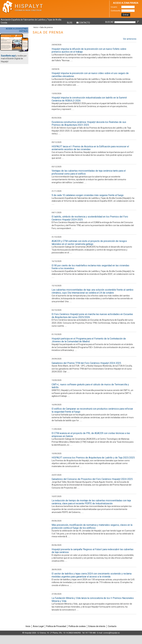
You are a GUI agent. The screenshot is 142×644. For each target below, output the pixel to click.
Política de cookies (77, 626)
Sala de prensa (46, 27)
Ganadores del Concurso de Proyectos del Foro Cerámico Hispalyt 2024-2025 (92, 479)
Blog (70, 23)
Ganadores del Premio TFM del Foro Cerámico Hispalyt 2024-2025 (86, 363)
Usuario (114, 7)
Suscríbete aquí (8, 56)
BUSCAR (109, 22)
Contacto (84, 23)
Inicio (36, 27)
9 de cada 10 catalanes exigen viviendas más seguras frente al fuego (88, 195)
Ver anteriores (130, 39)
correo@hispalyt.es (111, 633)
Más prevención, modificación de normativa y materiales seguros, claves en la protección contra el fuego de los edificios (92, 526)
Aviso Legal (38, 626)
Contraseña (116, 11)
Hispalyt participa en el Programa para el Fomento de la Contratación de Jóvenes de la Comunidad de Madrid (89, 340)
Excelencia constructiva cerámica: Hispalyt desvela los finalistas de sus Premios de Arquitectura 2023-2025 (89, 124)
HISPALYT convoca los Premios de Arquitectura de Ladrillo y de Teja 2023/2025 (93, 458)
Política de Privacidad (56, 626)
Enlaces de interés (97, 626)
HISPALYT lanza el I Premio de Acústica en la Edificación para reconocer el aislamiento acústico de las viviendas (90, 148)
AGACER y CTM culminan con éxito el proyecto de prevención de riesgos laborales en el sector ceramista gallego (89, 243)
